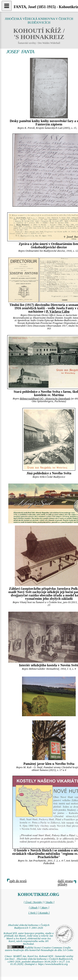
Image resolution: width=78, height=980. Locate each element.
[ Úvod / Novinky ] (34, 902)
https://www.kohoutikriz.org (53, 964)
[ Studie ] (49, 902)
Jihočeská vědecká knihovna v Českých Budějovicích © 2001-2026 (29, 926)
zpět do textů (18, 881)
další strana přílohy (65, 883)
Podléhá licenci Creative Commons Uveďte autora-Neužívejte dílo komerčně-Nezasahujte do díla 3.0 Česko (39, 949)
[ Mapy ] (45, 908)
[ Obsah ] (34, 908)
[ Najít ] (33, 913)
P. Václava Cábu (58, 311)
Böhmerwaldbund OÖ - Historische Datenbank (45, 399)
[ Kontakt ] (44, 913)
